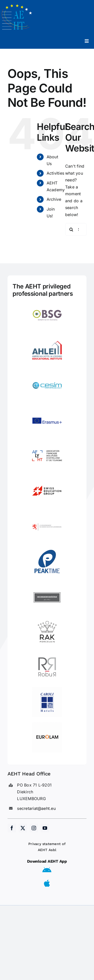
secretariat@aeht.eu (36, 808)
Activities (55, 173)
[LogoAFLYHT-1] (47, 443)
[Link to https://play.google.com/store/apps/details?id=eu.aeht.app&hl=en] (47, 870)
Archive (54, 199)
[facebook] (12, 828)
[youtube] (45, 828)
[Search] (71, 229)
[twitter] (23, 828)
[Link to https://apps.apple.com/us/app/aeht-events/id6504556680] (47, 883)
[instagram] (34, 828)
